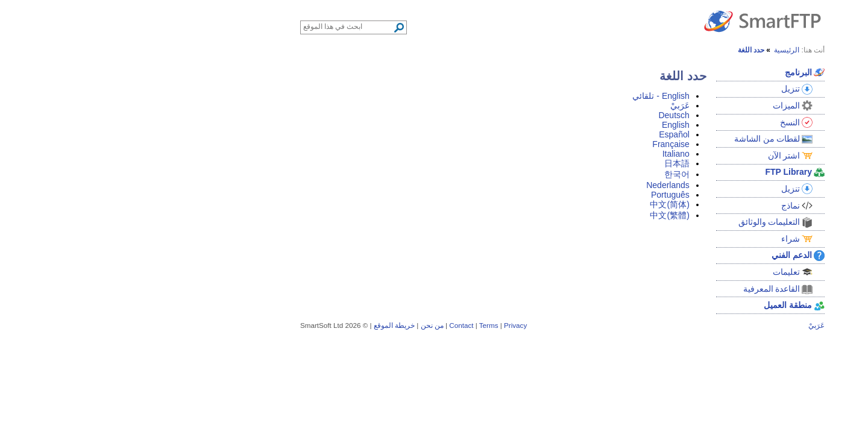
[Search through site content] (220, 27)
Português (542, 195)
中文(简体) (541, 204)
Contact (333, 325)
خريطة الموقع (266, 325)
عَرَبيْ (552, 105)
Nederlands (539, 185)
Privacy (387, 325)
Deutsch (545, 115)
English (547, 125)
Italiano (548, 154)
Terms (360, 325)
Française (542, 144)
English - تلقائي (532, 96)
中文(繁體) (541, 215)
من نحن (304, 325)
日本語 (549, 163)
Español (546, 134)
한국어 (549, 174)
